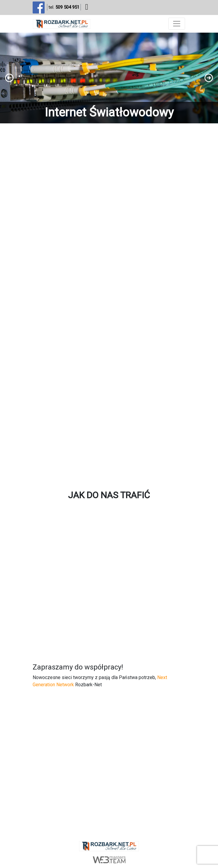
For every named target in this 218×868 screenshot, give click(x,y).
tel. (64, 7)
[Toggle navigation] (177, 24)
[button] (109, 78)
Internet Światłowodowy (109, 112)
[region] (109, 78)
